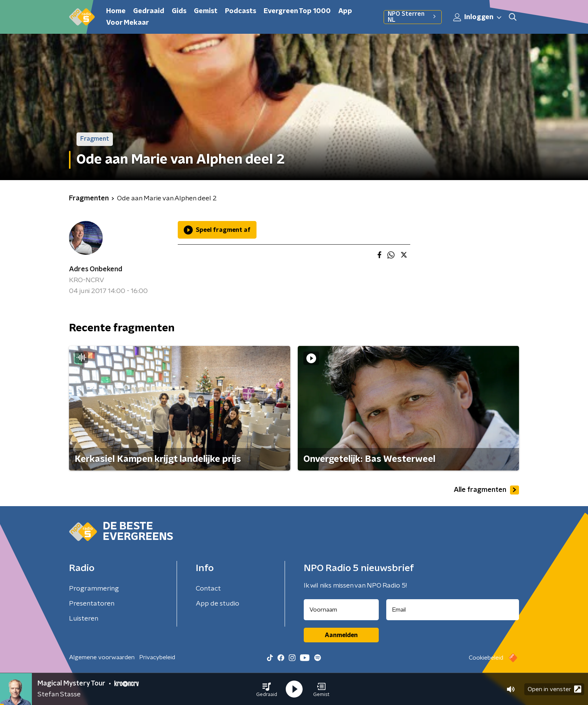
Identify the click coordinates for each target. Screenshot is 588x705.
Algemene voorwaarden (102, 657)
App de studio (217, 604)
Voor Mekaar (127, 23)
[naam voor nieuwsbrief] (341, 610)
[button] (267, 689)
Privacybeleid (157, 657)
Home (116, 11)
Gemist (206, 11)
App (345, 11)
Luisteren (84, 619)
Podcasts (241, 11)
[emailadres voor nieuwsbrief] (453, 610)
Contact (208, 589)
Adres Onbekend (96, 269)
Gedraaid (149, 11)
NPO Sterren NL (413, 17)
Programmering (94, 589)
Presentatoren (92, 604)
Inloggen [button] (478, 17)
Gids (179, 11)
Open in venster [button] (554, 689)
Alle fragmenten (486, 490)
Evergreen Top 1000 (297, 11)
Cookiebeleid (486, 658)
